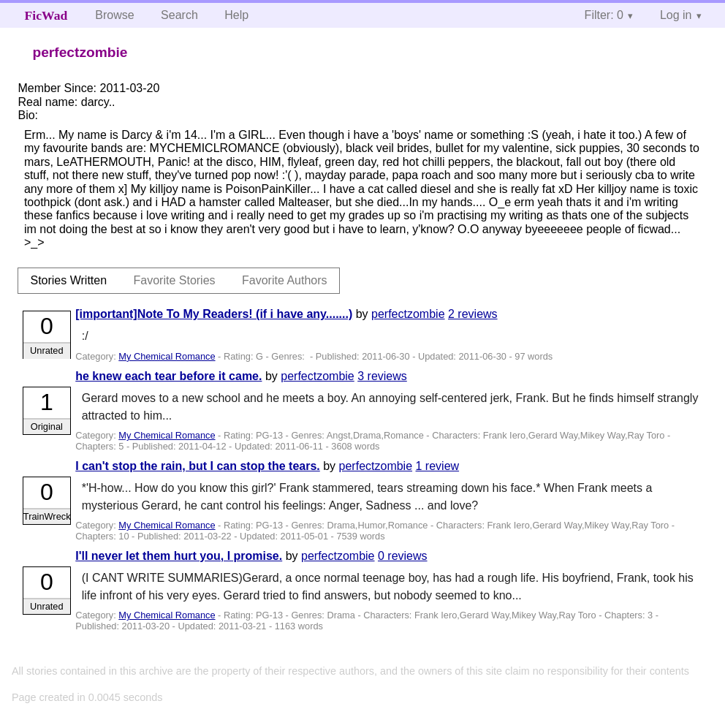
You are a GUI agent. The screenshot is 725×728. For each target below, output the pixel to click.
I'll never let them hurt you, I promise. (179, 556)
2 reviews (473, 314)
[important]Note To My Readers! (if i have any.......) (214, 314)
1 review (438, 466)
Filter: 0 (604, 15)
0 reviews (403, 556)
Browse (114, 15)
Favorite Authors (285, 280)
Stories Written (68, 280)
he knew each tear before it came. (168, 376)
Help (236, 15)
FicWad (46, 15)
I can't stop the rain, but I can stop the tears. (198, 466)
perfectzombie (408, 314)
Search (179, 15)
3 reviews (382, 376)
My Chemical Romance (167, 356)
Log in (676, 15)
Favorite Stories (175, 280)
